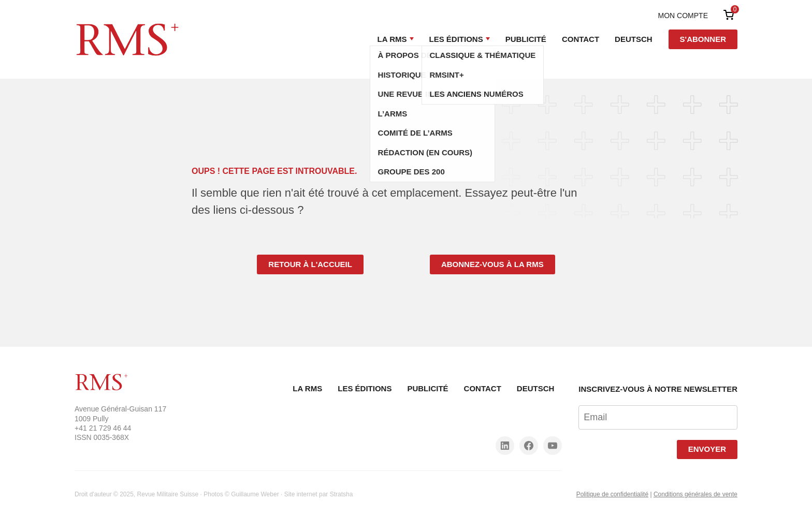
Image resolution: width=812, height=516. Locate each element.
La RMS (392, 39)
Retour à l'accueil (310, 264)
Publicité (526, 39)
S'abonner (703, 39)
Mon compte (683, 16)
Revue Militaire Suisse (168, 494)
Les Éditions (456, 39)
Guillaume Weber (255, 494)
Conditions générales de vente (695, 494)
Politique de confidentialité (612, 494)
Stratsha (342, 494)
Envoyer (707, 449)
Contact (581, 39)
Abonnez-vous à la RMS (492, 264)
